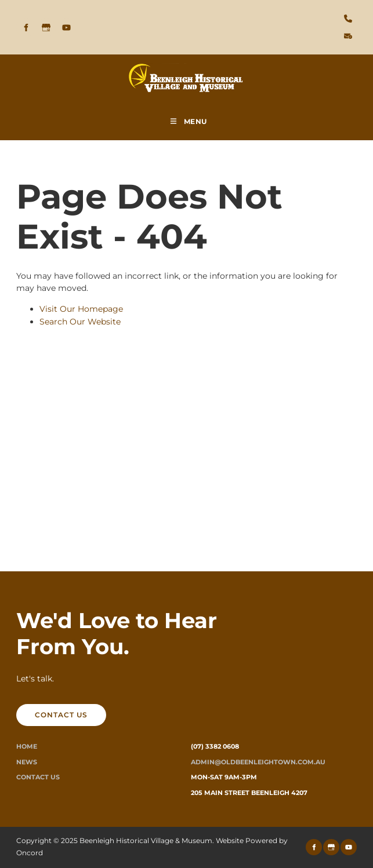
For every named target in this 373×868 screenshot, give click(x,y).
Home (27, 746)
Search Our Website (80, 322)
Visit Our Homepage (81, 309)
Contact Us (38, 777)
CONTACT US (43, 710)
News (27, 762)
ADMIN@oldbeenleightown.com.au (258, 762)
